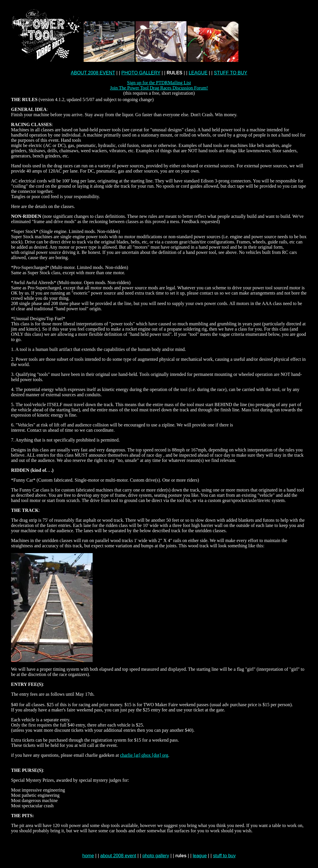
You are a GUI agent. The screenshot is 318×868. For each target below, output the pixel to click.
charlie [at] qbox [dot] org (144, 755)
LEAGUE (198, 73)
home (88, 856)
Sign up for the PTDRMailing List (159, 83)
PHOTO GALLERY (141, 73)
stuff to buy (224, 856)
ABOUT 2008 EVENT (93, 73)
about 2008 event (118, 856)
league (200, 856)
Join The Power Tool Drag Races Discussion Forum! (159, 88)
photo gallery (156, 856)
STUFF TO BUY (230, 73)
